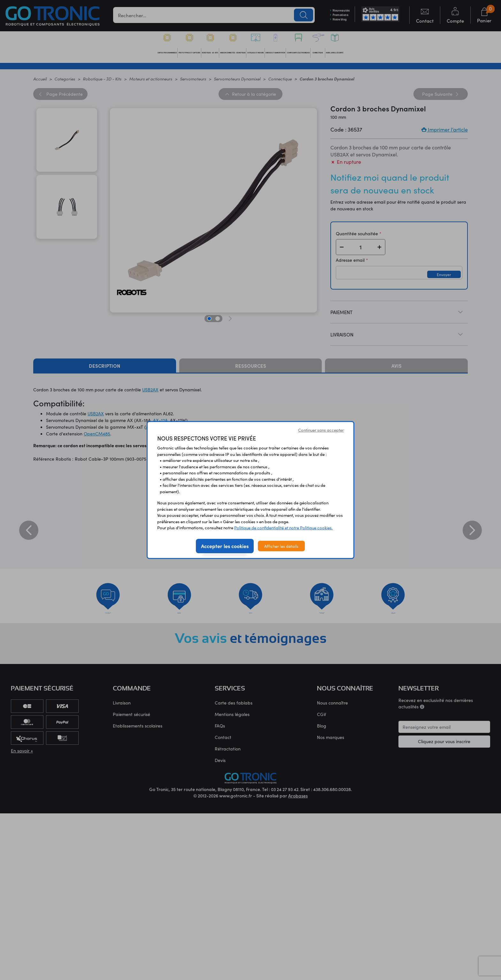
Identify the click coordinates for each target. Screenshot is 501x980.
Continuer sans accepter (321, 430)
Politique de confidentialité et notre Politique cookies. (283, 528)
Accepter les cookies (225, 546)
